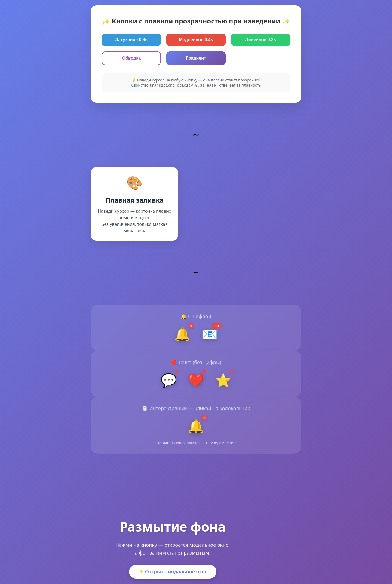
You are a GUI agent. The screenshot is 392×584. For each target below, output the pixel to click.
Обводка (132, 58)
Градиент (196, 58)
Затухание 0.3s (131, 40)
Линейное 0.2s (260, 40)
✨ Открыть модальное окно (173, 572)
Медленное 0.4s (196, 40)
